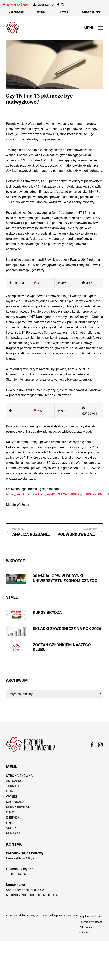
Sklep (11, 828)
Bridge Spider (91, 12)
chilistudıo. (86, 932)
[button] (92, 28)
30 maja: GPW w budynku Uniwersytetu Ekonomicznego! (66, 578)
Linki (10, 823)
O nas (11, 812)
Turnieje (13, 786)
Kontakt (13, 833)
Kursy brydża (47, 612)
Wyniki (42, 12)
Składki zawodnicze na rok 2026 (67, 629)
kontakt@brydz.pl (22, 869)
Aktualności (17, 781)
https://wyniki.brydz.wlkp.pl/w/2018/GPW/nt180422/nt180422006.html (58, 494)
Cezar (64, 12)
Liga (9, 791)
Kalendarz (16, 12)
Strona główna (19, 776)
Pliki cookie (86, 927)
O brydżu (14, 818)
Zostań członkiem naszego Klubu (62, 647)
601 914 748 (18, 874)
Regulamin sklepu (90, 917)
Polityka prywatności (91, 922)
